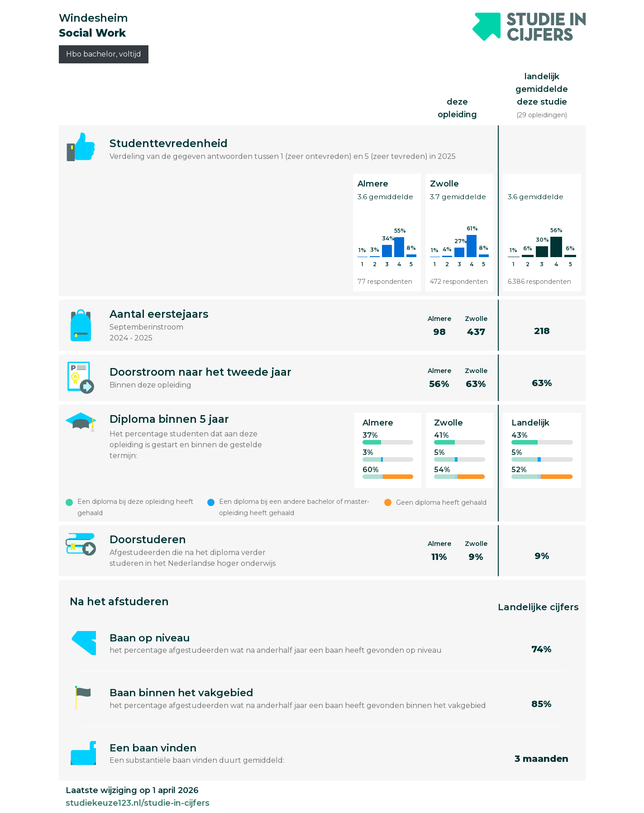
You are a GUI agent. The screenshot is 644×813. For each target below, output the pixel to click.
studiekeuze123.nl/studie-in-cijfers (138, 803)
